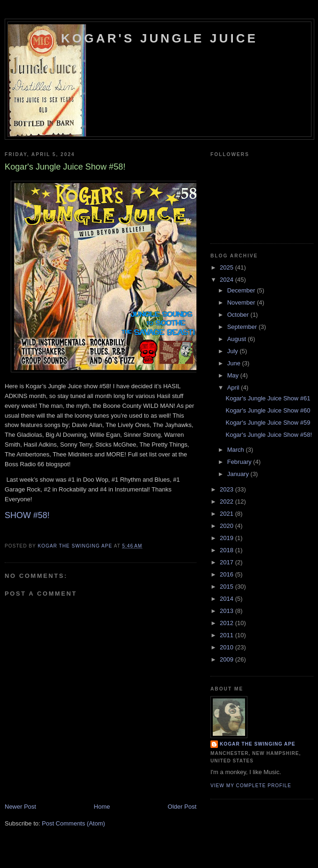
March (237, 450)
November (242, 302)
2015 (228, 587)
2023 (228, 489)
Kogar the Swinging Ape (257, 744)
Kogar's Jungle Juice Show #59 (268, 423)
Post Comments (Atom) (74, 823)
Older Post (182, 807)
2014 (228, 599)
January (239, 474)
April (234, 388)
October (239, 315)
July (234, 351)
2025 (228, 267)
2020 (228, 526)
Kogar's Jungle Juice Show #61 (268, 398)
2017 (228, 562)
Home (102, 807)
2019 (228, 538)
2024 (228, 280)
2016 (228, 574)
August (238, 339)
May (234, 375)
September (243, 327)
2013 (228, 611)
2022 (228, 502)
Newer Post (20, 807)
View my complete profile (251, 786)
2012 (228, 623)
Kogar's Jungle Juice (160, 38)
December (242, 290)
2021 (228, 514)
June (235, 363)
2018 (228, 550)
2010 (228, 647)
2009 (228, 659)
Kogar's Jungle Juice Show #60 (268, 410)
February (240, 462)
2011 (228, 635)
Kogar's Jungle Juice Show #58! (269, 435)
